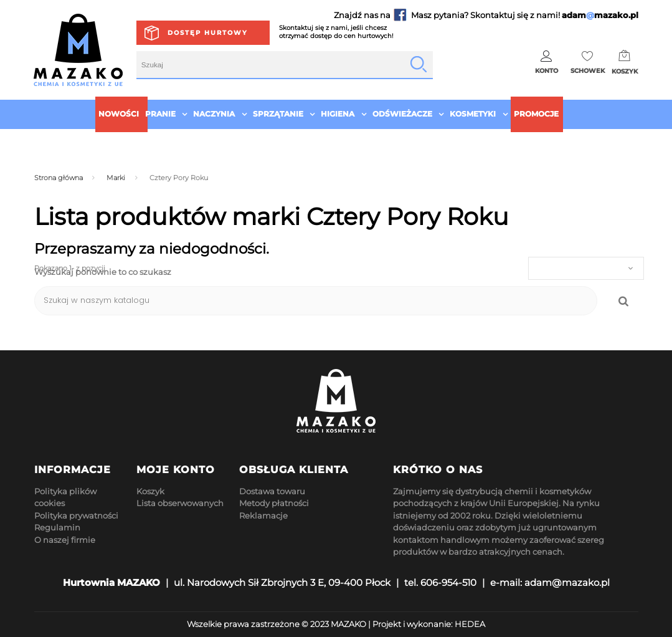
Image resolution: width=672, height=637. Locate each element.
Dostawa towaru (272, 491)
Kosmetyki (473, 114)
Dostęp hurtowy (208, 33)
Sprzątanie (278, 114)
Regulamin (57, 527)
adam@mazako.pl (567, 582)
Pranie (160, 114)
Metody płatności (274, 503)
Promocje (536, 114)
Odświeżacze (402, 114)
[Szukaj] (316, 301)
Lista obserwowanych (180, 503)
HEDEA (470, 624)
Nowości (119, 114)
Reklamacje (263, 515)
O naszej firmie (65, 540)
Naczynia (214, 114)
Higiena (338, 114)
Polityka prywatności (76, 515)
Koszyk (150, 491)
